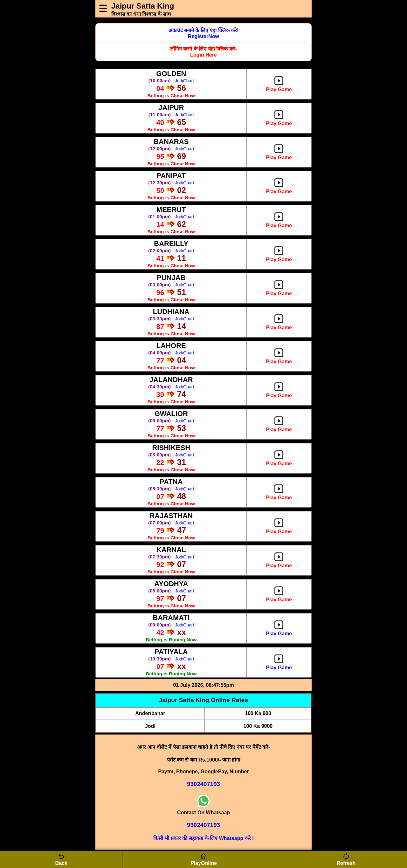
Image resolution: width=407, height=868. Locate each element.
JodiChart (184, 81)
